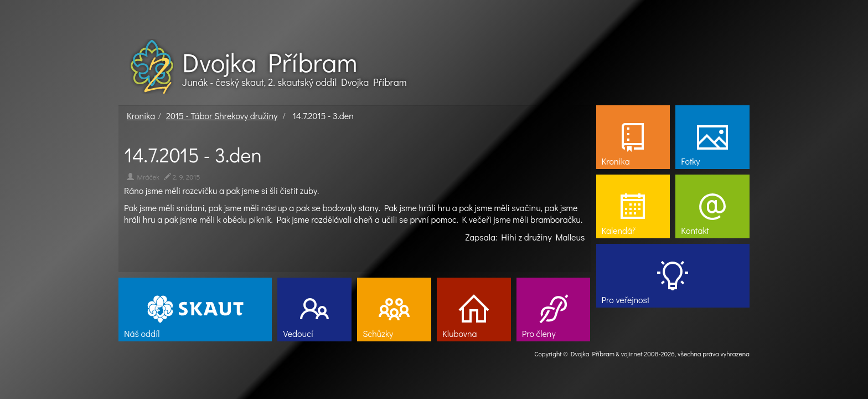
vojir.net (632, 354)
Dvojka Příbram (270, 62)
